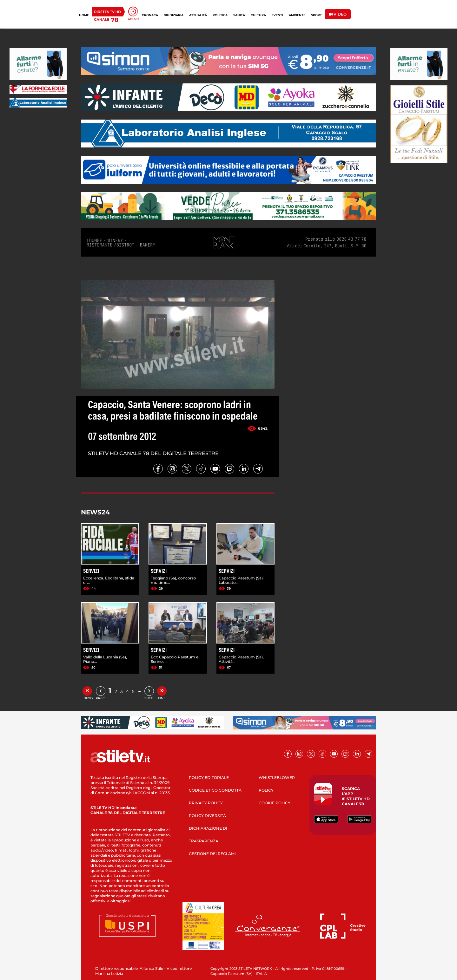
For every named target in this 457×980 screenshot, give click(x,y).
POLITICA (220, 15)
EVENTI (277, 15)
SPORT (316, 15)
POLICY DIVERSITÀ (207, 816)
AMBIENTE (297, 15)
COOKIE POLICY (275, 803)
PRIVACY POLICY (206, 803)
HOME (84, 15)
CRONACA (150, 15)
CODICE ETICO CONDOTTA (215, 790)
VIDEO (338, 14)
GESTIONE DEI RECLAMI (212, 854)
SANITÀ (239, 15)
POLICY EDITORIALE (209, 777)
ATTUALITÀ (198, 15)
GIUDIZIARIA (174, 15)
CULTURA (258, 15)
